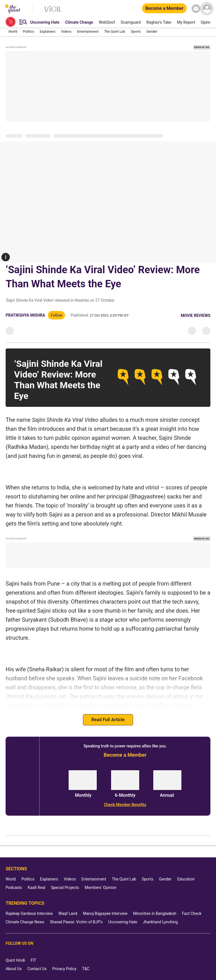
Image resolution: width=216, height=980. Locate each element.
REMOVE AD (202, 47)
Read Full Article (108, 720)
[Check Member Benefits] (125, 805)
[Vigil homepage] (53, 12)
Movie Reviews (196, 315)
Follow (56, 315)
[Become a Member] (164, 9)
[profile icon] (207, 9)
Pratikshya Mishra (25, 315)
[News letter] (196, 9)
